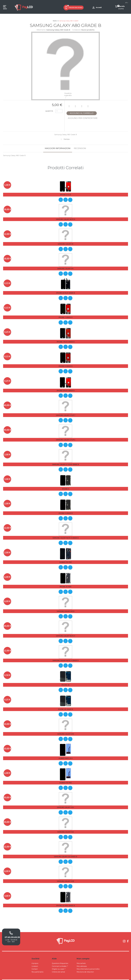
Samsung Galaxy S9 (65, 244)
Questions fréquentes (60, 956)
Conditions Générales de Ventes (71, 976)
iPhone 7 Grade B (65, 316)
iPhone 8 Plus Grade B (66, 389)
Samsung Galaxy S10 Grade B (65, 850)
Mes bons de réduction (85, 965)
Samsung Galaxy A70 (66, 729)
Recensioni (80, 148)
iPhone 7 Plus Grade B (66, 340)
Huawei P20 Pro (66, 559)
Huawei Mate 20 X (66, 753)
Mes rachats (81, 956)
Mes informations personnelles (88, 962)
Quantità (49, 111)
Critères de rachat (58, 965)
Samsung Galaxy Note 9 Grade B (65, 656)
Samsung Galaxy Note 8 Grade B (65, 535)
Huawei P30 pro (66, 777)
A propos (35, 956)
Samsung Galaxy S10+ (65, 801)
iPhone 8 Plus (66, 195)
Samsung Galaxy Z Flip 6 (66, 437)
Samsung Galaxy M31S (66, 607)
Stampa (67, 139)
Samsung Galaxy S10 (65, 826)
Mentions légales (86, 976)
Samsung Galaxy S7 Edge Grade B (66, 462)
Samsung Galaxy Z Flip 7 (66, 413)
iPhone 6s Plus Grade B (66, 292)
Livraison (35, 959)
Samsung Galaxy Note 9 (65, 632)
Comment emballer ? (60, 959)
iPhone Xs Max (65, 583)
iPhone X (66, 486)
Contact (35, 962)
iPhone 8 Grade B (65, 365)
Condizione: (77, 30)
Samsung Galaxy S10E (65, 875)
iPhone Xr (65, 680)
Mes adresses (82, 959)
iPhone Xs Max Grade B (65, 899)
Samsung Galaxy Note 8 (65, 219)
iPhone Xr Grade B (65, 704)
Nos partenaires (37, 965)
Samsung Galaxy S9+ (65, 268)
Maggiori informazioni (58, 148)
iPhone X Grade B (66, 510)
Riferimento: (41, 30)
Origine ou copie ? (59, 962)
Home (55, 21)
